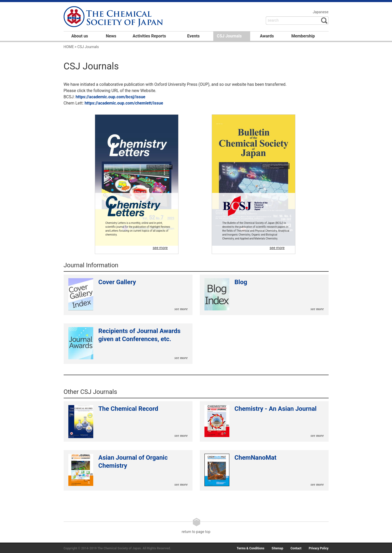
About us (80, 36)
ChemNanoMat (264, 470)
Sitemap (278, 548)
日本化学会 (114, 17)
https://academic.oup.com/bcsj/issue (110, 97)
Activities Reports (149, 36)
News (111, 36)
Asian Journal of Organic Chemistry (128, 470)
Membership (303, 36)
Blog (264, 295)
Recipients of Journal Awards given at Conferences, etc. (128, 344)
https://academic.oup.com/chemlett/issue (124, 103)
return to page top (196, 526)
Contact (296, 548)
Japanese (321, 12)
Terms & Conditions (250, 548)
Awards (267, 36)
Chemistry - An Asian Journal (264, 421)
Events (194, 36)
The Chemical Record (128, 421)
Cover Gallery (128, 295)
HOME (69, 47)
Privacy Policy (318, 548)
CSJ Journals (229, 36)
